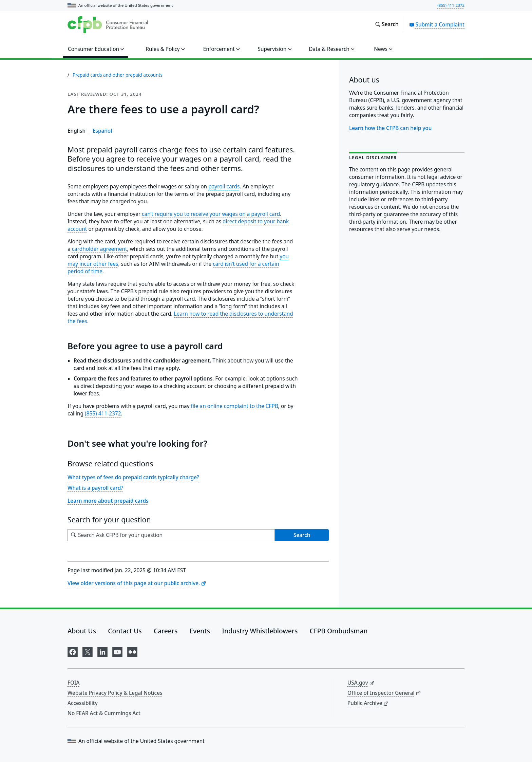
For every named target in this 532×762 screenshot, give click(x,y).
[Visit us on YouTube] (117, 651)
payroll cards (224, 187)
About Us (82, 631)
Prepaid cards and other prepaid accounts (118, 75)
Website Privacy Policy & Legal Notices (115, 693)
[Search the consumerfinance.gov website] (387, 24)
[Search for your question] (171, 535)
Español (102, 131)
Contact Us (125, 631)
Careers (166, 631)
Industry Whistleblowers (260, 631)
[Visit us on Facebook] (73, 651)
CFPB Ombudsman (339, 631)
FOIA (74, 683)
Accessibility (83, 703)
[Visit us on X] (88, 651)
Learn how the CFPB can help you (390, 128)
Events (200, 631)
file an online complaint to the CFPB (235, 406)
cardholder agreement (100, 249)
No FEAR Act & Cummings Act (104, 713)
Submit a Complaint (437, 24)
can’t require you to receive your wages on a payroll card (211, 214)
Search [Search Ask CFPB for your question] (302, 535)
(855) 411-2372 (451, 5)
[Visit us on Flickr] (132, 651)
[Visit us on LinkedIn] (102, 651)
